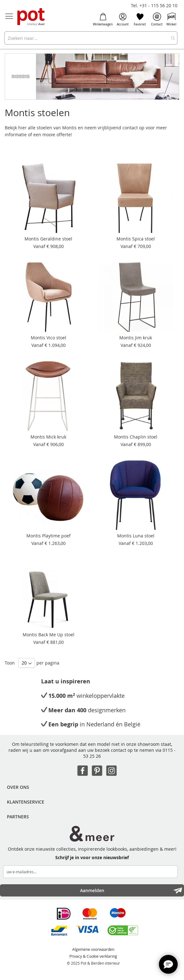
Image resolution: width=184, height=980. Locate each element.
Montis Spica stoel (136, 239)
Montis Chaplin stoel (136, 437)
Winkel (171, 19)
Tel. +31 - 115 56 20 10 (154, 5)
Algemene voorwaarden (93, 949)
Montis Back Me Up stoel (49, 635)
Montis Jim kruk (136, 338)
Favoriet (140, 19)
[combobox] (91, 38)
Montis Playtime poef (49, 536)
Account (123, 19)
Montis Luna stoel (136, 536)
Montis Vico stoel (49, 338)
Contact (157, 19)
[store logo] (31, 17)
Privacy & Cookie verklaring (93, 956)
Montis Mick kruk (48, 437)
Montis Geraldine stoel (48, 239)
